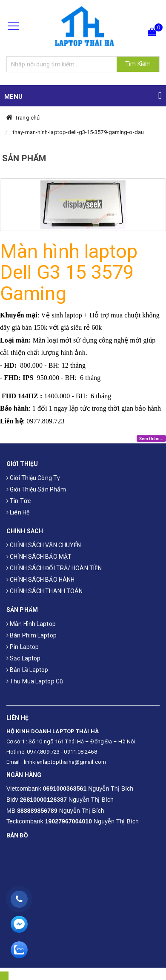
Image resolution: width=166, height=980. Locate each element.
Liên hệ (18, 512)
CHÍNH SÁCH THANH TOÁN (44, 591)
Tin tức (19, 501)
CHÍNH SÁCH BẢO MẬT (39, 557)
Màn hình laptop (31, 624)
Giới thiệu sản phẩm (36, 489)
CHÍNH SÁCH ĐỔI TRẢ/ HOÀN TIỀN (54, 568)
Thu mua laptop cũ (35, 681)
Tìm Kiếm (138, 64)
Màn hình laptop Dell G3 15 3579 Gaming (69, 272)
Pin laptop (23, 647)
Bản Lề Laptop (27, 670)
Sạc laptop (23, 658)
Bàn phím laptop (31, 635)
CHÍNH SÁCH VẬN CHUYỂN (44, 545)
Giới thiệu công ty (33, 478)
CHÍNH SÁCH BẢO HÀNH (40, 580)
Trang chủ (27, 118)
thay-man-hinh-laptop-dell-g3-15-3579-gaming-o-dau (78, 132)
